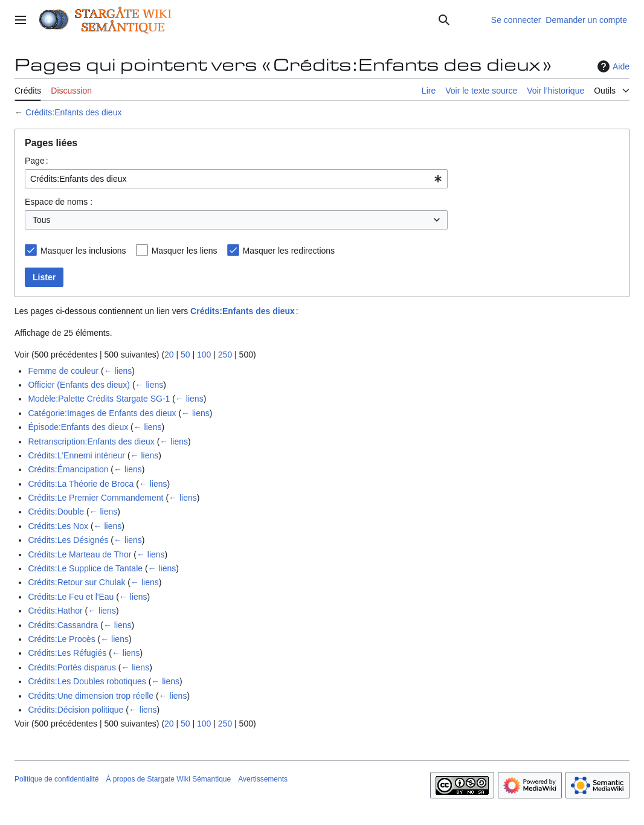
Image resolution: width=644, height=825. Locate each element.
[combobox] (236, 179)
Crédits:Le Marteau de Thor (79, 554)
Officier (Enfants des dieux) (79, 385)
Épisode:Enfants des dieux (78, 427)
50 (185, 355)
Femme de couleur (63, 371)
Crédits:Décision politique (76, 710)
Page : (37, 161)
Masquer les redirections (289, 251)
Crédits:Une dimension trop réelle (91, 696)
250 (225, 355)
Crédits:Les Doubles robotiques (87, 681)
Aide (612, 66)
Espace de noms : (59, 202)
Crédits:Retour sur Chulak (76, 582)
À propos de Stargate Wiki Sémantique (168, 779)
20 (169, 355)
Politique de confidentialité (56, 779)
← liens (118, 371)
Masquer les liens (185, 251)
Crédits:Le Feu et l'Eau (71, 597)
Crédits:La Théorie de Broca (81, 484)
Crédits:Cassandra (63, 625)
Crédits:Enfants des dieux (74, 112)
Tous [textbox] (42, 220)
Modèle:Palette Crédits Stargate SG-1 (99, 399)
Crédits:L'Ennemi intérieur (76, 455)
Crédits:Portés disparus (72, 667)
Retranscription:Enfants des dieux (91, 441)
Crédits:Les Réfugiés (67, 653)
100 (204, 355)
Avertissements (263, 779)
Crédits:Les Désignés (68, 540)
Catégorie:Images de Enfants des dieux (102, 413)
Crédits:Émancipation (68, 469)
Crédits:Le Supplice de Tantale (85, 568)
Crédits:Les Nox (58, 526)
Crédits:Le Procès (61, 639)
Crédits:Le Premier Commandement (95, 498)
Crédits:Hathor (55, 611)
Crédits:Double (56, 512)
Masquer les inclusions (83, 251)
